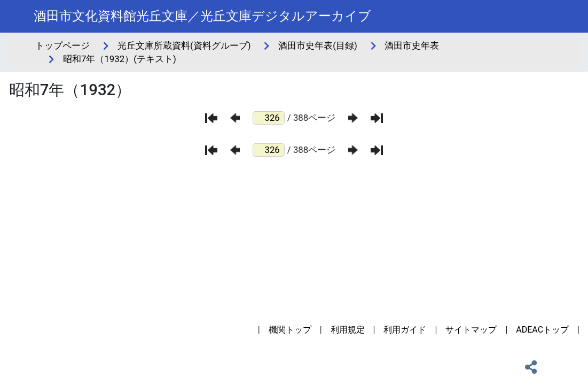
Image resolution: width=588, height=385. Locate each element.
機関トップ (290, 330)
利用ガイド (405, 330)
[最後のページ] (377, 118)
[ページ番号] (269, 118)
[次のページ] (353, 118)
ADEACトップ (542, 330)
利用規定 (348, 330)
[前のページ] (235, 118)
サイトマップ (471, 330)
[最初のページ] (211, 118)
